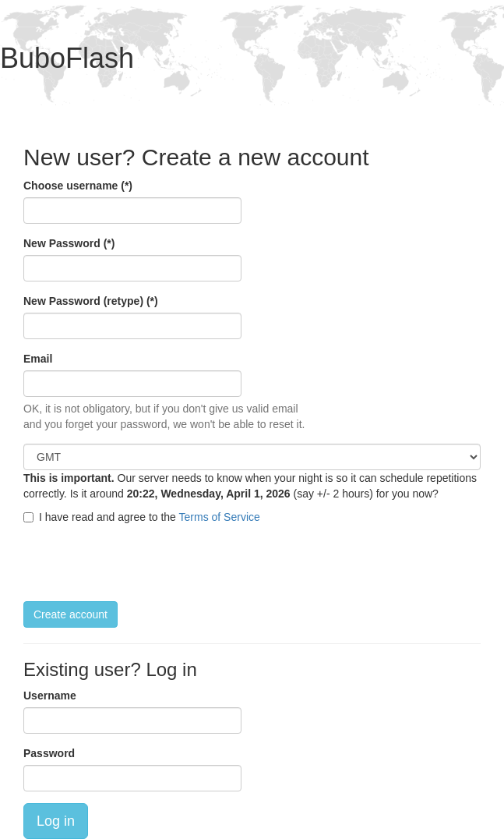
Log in (56, 821)
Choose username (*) (78, 186)
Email (38, 359)
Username (50, 696)
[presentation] (142, 563)
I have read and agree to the (142, 517)
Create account (70, 614)
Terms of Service (220, 517)
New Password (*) (69, 243)
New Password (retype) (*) (91, 301)
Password (49, 753)
